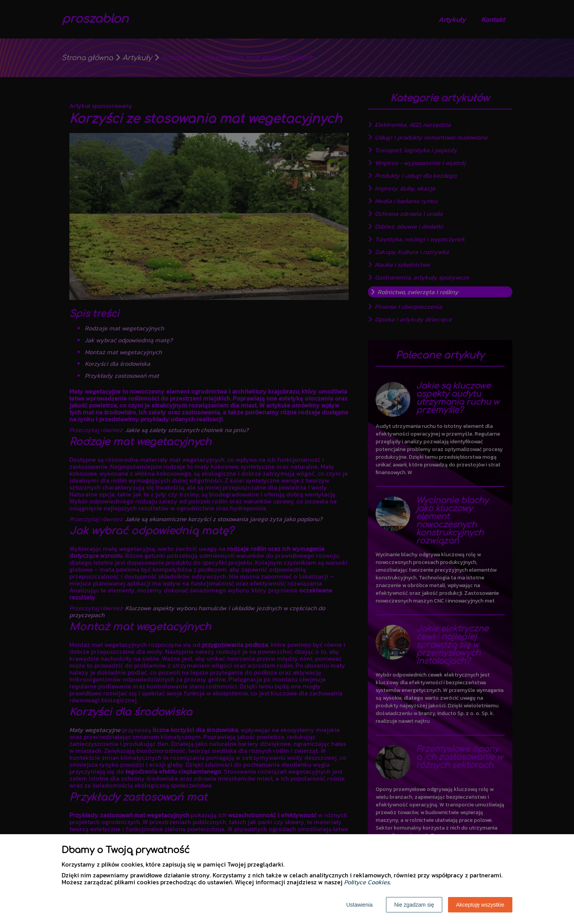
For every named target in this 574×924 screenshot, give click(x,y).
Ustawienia (359, 905)
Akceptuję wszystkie (480, 905)
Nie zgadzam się (414, 905)
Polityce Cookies (367, 882)
